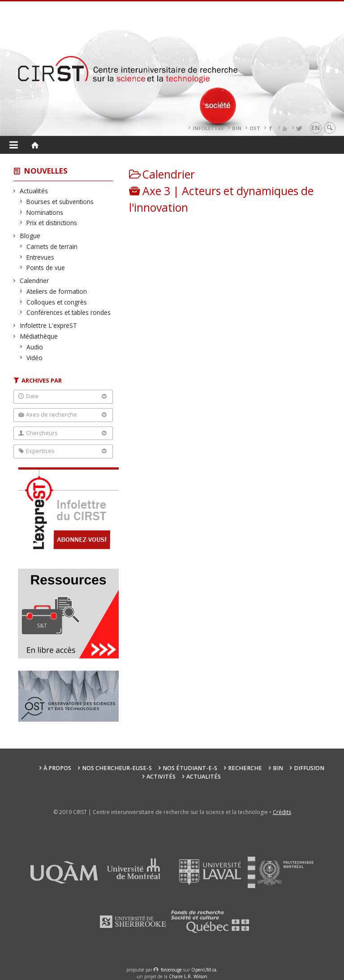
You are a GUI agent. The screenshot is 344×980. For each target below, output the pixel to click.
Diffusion (309, 768)
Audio (35, 347)
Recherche (245, 768)
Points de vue (46, 268)
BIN (237, 128)
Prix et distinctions (52, 223)
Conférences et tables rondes (69, 312)
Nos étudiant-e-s (190, 768)
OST (255, 128)
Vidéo (35, 358)
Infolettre (208, 128)
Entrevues (41, 257)
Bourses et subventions (60, 202)
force (171, 970)
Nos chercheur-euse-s (117, 768)
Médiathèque (39, 336)
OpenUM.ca (204, 970)
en (316, 128)
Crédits (282, 812)
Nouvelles (46, 171)
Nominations (45, 212)
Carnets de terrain (52, 246)
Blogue (30, 236)
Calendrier (34, 281)
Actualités (34, 191)
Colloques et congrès (57, 302)
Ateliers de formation (57, 291)
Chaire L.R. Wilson (188, 976)
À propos (57, 768)
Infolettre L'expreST (49, 325)
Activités (161, 777)
